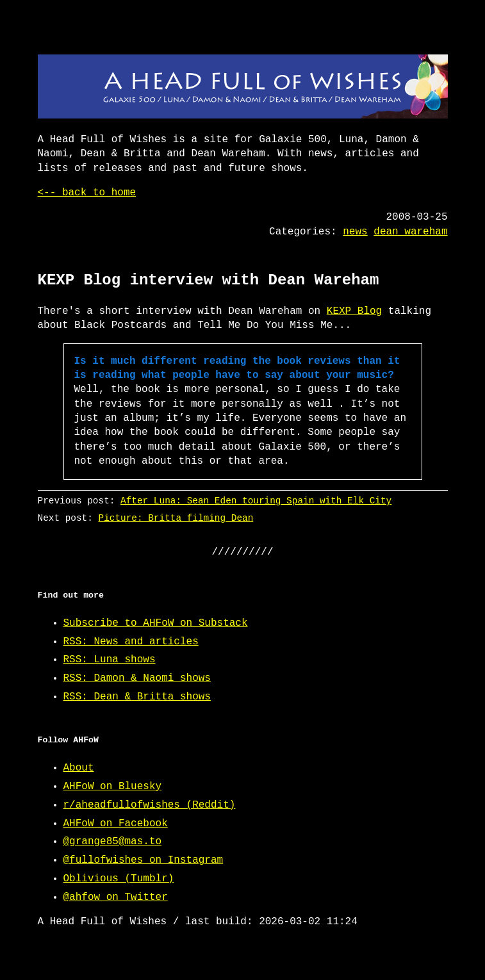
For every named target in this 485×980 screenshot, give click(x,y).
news (355, 232)
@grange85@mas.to (113, 842)
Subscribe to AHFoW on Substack (156, 623)
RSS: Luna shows (110, 660)
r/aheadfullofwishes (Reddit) (150, 805)
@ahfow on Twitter (116, 897)
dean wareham (410, 232)
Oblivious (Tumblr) (119, 879)
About (79, 768)
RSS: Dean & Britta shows (137, 697)
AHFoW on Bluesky (113, 787)
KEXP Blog (354, 311)
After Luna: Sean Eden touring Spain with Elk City (256, 501)
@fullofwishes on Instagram (144, 860)
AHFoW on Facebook (116, 824)
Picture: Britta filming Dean (176, 518)
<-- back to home (87, 193)
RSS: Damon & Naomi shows (137, 678)
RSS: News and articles (131, 642)
